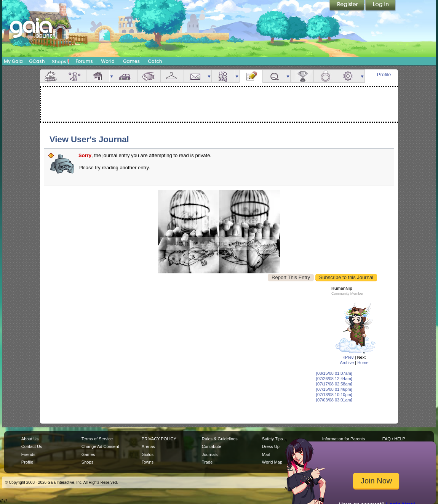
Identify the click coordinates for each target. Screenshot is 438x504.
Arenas (148, 446)
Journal (251, 76)
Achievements (302, 76)
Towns (148, 462)
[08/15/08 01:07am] (334, 373)
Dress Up (271, 446)
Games (131, 61)
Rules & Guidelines (220, 439)
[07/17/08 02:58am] (334, 384)
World (108, 61)
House (98, 76)
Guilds (148, 454)
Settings (348, 76)
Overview (51, 76)
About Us (30, 439)
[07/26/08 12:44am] (334, 379)
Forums (84, 61)
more (112, 76)
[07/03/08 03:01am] (334, 400)
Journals (210, 454)
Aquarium (149, 76)
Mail (195, 76)
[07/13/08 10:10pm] (334, 395)
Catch (155, 61)
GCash (37, 61)
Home (363, 363)
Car (126, 76)
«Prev (348, 357)
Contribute (212, 446)
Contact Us (32, 446)
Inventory (172, 76)
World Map (272, 462)
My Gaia (13, 61)
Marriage (325, 76)
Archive (347, 363)
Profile (384, 75)
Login (380, 6)
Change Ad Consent (100, 446)
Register (347, 6)
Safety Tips (273, 439)
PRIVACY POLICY (159, 439)
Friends (223, 76)
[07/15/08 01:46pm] (334, 389)
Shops (61, 61)
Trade (207, 462)
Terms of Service (97, 439)
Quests (274, 76)
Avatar (75, 76)
